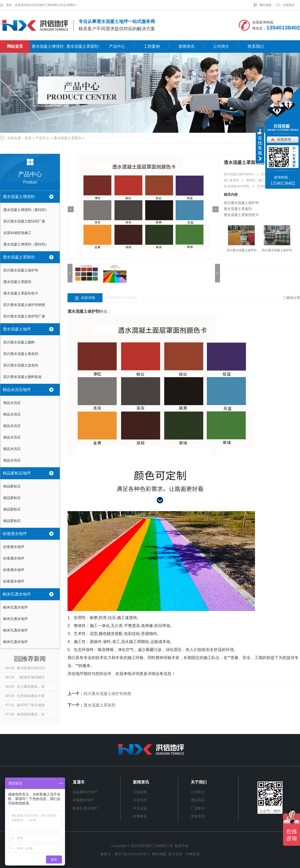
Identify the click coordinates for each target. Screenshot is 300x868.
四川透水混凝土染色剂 (21, 365)
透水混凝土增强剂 (47, 46)
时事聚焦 (140, 816)
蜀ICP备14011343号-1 (132, 854)
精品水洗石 (12, 403)
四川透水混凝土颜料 (19, 342)
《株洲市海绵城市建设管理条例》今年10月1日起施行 (26, 678)
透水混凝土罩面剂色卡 (21, 293)
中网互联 (193, 854)
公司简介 (221, 46)
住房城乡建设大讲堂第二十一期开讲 (25, 697)
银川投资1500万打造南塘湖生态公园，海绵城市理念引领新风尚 (25, 669)
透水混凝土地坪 (17, 329)
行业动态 (140, 800)
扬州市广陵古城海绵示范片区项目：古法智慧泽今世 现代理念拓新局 (25, 706)
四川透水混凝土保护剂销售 (24, 305)
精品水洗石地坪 (17, 390)
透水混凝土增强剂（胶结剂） (26, 210)
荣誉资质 (198, 816)
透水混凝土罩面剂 (82, 46)
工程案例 (152, 46)
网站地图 (265, 5)
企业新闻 (140, 792)
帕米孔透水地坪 (17, 594)
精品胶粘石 (12, 486)
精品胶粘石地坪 (17, 473)
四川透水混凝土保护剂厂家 (24, 316)
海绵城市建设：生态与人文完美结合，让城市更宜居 (25, 715)
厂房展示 (198, 808)
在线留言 (289, 5)
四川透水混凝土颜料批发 (22, 377)
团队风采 (198, 800)
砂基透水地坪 (15, 534)
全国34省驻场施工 (17, 233)
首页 (28, 138)
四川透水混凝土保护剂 (21, 270)
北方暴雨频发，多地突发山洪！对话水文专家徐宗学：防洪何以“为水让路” (25, 688)
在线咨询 (284, 139)
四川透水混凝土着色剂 (21, 354)
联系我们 (256, 46)
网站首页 (15, 46)
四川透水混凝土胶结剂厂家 (24, 221)
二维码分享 (291, 298)
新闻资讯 (186, 46)
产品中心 (117, 46)
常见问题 (140, 808)
